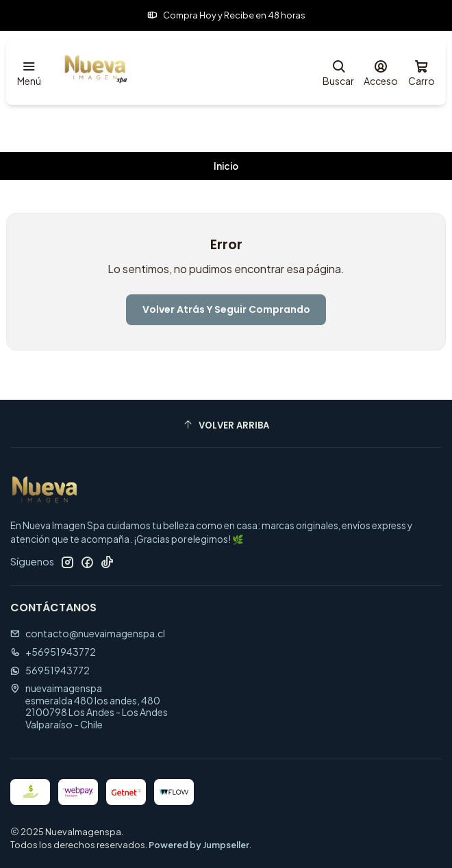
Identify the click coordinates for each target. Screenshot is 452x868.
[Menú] (29, 72)
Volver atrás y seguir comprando (226, 309)
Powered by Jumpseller (199, 845)
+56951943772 (53, 652)
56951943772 (50, 670)
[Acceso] (381, 72)
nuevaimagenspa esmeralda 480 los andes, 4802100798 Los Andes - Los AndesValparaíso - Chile (89, 706)
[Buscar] (338, 72)
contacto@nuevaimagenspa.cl (88, 633)
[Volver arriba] (226, 425)
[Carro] (422, 72)
